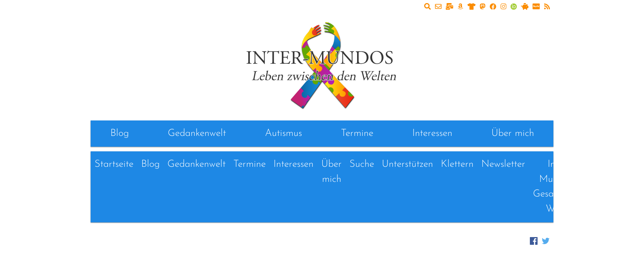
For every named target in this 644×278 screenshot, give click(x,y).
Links (602, 164)
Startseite (114, 164)
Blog (120, 133)
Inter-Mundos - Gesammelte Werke (558, 186)
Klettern (457, 164)
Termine (357, 133)
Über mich (513, 133)
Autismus (283, 133)
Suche (362, 164)
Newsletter (503, 164)
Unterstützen (407, 164)
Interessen (432, 133)
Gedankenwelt (197, 133)
